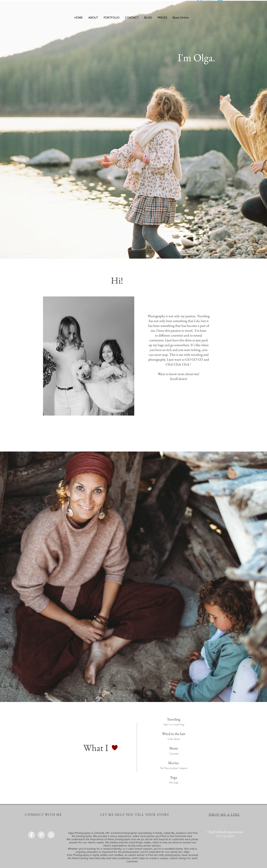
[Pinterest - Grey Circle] (41, 835)
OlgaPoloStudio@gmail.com (225, 832)
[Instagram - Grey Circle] (51, 835)
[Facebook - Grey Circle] (31, 835)
